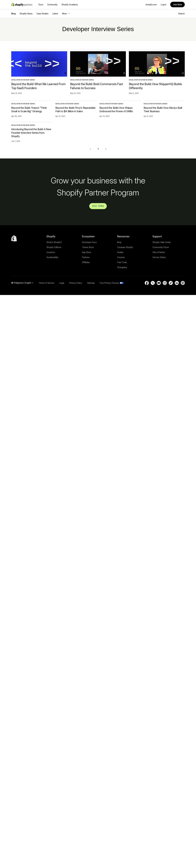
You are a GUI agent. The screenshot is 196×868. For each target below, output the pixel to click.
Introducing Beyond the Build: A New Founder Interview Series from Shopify (31, 133)
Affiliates (86, 262)
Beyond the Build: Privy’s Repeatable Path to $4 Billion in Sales (75, 110)
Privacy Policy (76, 283)
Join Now (177, 5)
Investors (51, 252)
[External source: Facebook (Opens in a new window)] (147, 283)
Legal (62, 283)
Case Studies (42, 14)
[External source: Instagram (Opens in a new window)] (165, 283)
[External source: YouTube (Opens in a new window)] (159, 283)
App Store (86, 252)
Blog (13, 14)
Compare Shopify (125, 247)
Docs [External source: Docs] (41, 5)
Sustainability (52, 257)
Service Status (159, 257)
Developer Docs (89, 242)
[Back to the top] (14, 238)
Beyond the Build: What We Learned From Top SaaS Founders (38, 86)
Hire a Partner (159, 252)
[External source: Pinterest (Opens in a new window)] (183, 283)
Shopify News (26, 14)
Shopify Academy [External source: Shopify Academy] (70, 5)
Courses (121, 257)
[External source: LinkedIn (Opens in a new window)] (177, 283)
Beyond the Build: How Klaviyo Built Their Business (163, 110)
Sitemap (91, 283)
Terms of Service (46, 283)
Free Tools (122, 262)
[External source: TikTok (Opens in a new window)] (171, 283)
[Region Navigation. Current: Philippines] (22, 283)
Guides (120, 252)
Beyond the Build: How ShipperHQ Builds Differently (155, 86)
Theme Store (88, 247)
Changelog (122, 267)
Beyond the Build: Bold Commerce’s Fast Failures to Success (97, 86)
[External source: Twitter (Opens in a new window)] (153, 283)
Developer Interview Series (23, 80)
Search (180, 14)
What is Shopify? (54, 242)
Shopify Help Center (162, 242)
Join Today (98, 206)
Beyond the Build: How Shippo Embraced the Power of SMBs (116, 110)
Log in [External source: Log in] (163, 5)
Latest (55, 14)
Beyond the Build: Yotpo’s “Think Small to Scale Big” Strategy (29, 110)
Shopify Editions (54, 247)
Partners (86, 257)
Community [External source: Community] (52, 5)
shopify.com (151, 5)
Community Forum (161, 247)
